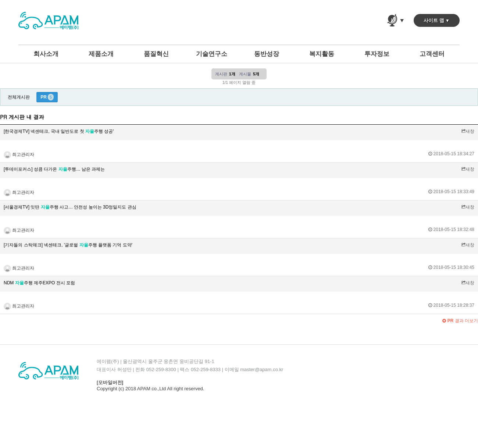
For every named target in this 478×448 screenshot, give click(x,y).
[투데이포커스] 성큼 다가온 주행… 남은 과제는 (54, 169)
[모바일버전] (110, 382)
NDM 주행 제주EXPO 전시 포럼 (39, 283)
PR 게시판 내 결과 (22, 117)
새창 (468, 131)
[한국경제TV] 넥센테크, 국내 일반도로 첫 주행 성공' (59, 131)
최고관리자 (19, 154)
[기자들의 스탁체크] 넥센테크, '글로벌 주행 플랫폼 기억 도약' (68, 245)
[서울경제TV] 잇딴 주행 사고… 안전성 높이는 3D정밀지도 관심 (70, 207)
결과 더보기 (460, 321)
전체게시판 (19, 97)
